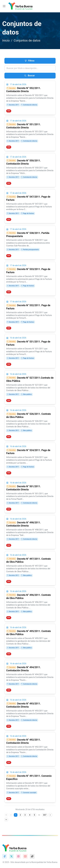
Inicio (6, 40)
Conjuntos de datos (27, 40)
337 (45, 815)
